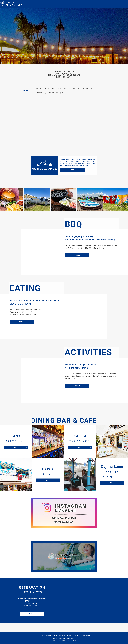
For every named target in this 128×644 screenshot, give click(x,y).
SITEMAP (88, 635)
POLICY (83, 635)
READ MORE (72, 170)
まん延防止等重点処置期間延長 (54, 93)
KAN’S (71, 4)
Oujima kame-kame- (100, 4)
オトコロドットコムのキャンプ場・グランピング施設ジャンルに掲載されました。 (69, 88)
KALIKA (79, 4)
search (124, 4)
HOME (51, 4)
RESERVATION (115, 4)
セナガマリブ (61, 4)
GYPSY (88, 4)
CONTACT (32, 614)
